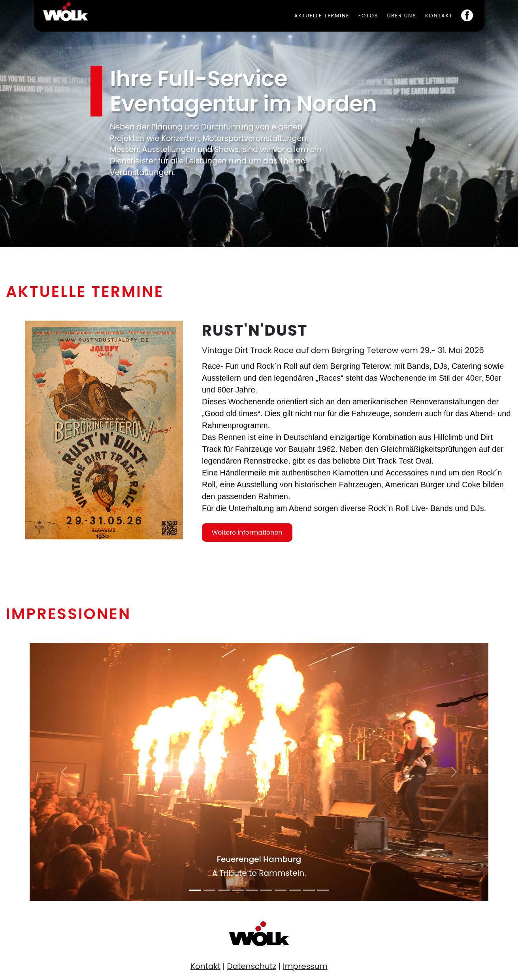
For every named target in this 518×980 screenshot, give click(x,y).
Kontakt (439, 16)
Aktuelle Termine (322, 16)
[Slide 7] (281, 890)
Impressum (305, 966)
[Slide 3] (224, 890)
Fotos (368, 16)
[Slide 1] (195, 890)
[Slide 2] (209, 890)
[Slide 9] (309, 890)
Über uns (401, 16)
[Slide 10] (323, 890)
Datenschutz (252, 966)
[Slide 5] (252, 890)
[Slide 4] (238, 890)
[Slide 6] (266, 890)
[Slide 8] (295, 890)
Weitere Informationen (247, 540)
